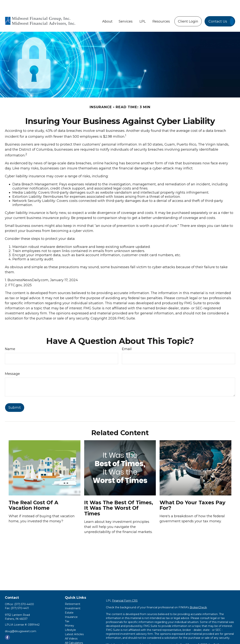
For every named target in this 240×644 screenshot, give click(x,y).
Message (12, 362)
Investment (73, 597)
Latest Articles (74, 623)
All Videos (71, 627)
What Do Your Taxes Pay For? (192, 494)
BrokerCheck (198, 596)
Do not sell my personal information (136, 641)
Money (69, 614)
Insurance (71, 606)
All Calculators (74, 632)
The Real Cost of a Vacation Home (33, 494)
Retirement (73, 593)
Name (10, 338)
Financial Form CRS (125, 589)
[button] (107, 10)
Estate (69, 601)
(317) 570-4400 (24, 593)
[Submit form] (15, 396)
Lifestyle (70, 619)
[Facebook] (7, 626)
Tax (67, 610)
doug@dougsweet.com (21, 620)
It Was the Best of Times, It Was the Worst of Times (119, 497)
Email (127, 338)
